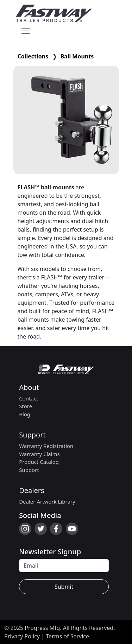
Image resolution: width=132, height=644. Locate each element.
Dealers (32, 490)
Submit (64, 587)
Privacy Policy (22, 636)
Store (26, 406)
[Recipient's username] (64, 566)
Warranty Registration (46, 446)
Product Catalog (39, 462)
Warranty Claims (39, 454)
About (29, 387)
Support (32, 435)
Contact (29, 398)
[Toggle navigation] (26, 31)
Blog (25, 414)
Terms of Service (67, 636)
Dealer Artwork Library (47, 501)
